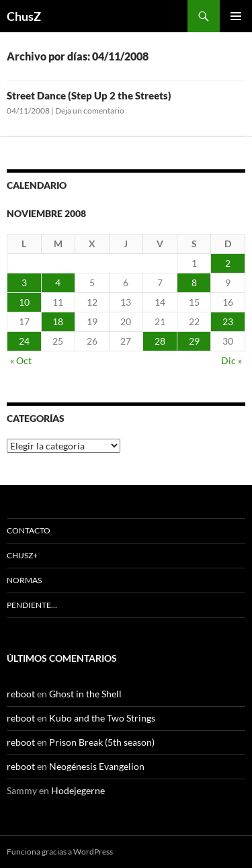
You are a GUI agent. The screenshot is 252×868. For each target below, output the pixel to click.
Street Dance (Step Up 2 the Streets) (89, 95)
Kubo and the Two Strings (102, 718)
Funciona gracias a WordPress (60, 852)
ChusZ (24, 16)
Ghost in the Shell (85, 694)
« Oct (21, 360)
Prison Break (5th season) (102, 742)
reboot (21, 694)
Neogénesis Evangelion (97, 766)
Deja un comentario (90, 111)
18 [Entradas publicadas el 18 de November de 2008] (58, 321)
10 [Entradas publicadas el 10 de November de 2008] (24, 302)
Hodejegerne (78, 790)
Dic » (232, 360)
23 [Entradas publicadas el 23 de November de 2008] (228, 321)
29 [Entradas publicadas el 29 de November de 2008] (194, 341)
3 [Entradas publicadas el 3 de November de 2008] (24, 283)
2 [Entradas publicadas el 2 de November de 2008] (228, 263)
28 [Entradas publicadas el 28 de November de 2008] (160, 341)
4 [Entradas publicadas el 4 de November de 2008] (58, 283)
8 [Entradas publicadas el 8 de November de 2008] (194, 283)
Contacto (29, 530)
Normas (24, 580)
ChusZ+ (22, 555)
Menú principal (236, 16)
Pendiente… (32, 605)
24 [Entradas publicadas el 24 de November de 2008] (24, 341)
